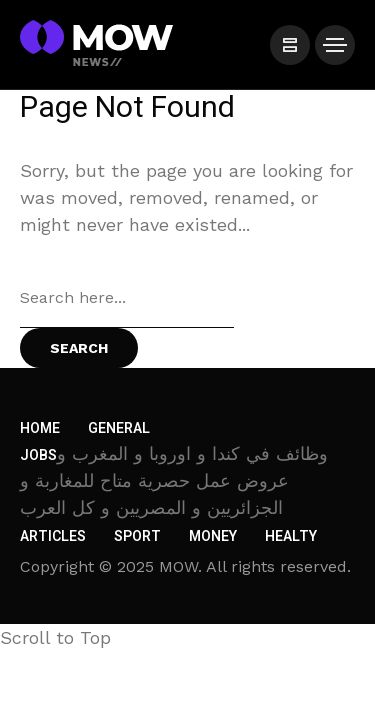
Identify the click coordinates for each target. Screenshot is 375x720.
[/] (290, 45)
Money (213, 536)
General (119, 428)
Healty (291, 536)
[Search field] (127, 298)
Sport (137, 536)
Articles (53, 536)
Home (40, 428)
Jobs (38, 455)
